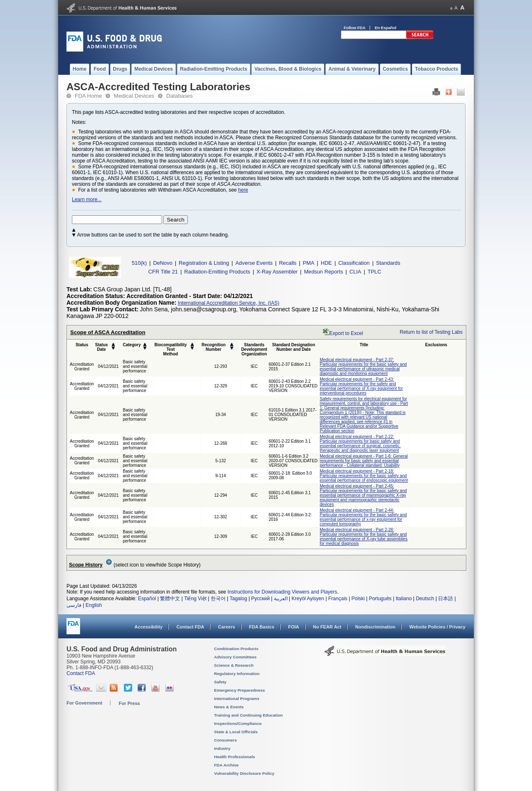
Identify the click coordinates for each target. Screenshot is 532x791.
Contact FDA (190, 627)
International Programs (237, 699)
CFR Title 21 (163, 272)
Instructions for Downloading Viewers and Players (282, 592)
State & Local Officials (236, 732)
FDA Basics (262, 627)
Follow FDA (355, 28)
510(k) (139, 263)
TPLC (374, 272)
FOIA (293, 627)
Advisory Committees (235, 657)
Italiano (404, 599)
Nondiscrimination (376, 627)
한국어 (218, 599)
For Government (84, 703)
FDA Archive (226, 765)
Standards (388, 263)
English (94, 605)
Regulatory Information (237, 674)
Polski (358, 599)
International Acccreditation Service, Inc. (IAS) (229, 303)
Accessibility (149, 627)
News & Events (229, 707)
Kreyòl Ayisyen (308, 599)
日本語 (446, 599)
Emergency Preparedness (239, 690)
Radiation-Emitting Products (217, 272)
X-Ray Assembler (277, 272)
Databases (180, 96)
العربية (281, 599)
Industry (222, 748)
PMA (309, 263)
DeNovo (163, 263)
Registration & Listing (204, 263)
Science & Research (234, 665)
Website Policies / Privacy (437, 627)
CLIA (355, 272)
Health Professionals (234, 757)
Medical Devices (134, 96)
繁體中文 (170, 599)
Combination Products (236, 649)
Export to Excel (346, 333)
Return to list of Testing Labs (431, 332)
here (243, 190)
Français (338, 599)
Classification (354, 263)
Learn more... (87, 200)
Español (147, 599)
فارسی (74, 605)
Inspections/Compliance (238, 723)
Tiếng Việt (195, 599)
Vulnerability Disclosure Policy (244, 773)
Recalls (288, 263)
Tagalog (239, 599)
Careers (227, 627)
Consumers (225, 740)
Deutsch (425, 599)
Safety (220, 682)
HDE (326, 263)
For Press (129, 703)
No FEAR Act (327, 627)
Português (380, 599)
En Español (386, 28)
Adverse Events (254, 263)
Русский (260, 599)
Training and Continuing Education (248, 715)
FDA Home (88, 96)
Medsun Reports (323, 272)
